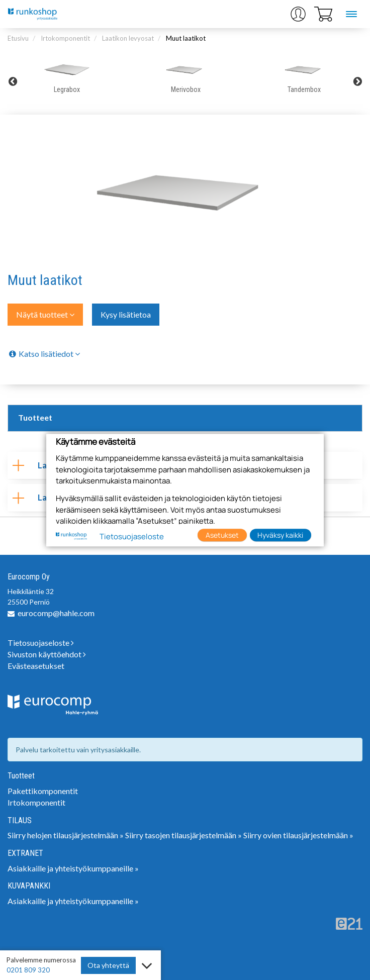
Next (357, 81)
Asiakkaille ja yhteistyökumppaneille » (73, 868)
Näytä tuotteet (45, 314)
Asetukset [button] (222, 535)
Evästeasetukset (36, 666)
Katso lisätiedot (44, 354)
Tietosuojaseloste (41, 643)
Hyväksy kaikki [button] (280, 535)
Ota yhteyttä (108, 965)
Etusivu (18, 38)
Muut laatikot (186, 38)
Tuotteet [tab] (35, 417)
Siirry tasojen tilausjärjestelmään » (183, 835)
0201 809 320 (28, 970)
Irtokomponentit (65, 38)
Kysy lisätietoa (126, 314)
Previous (13, 81)
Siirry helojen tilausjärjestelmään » (66, 835)
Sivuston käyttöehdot (47, 654)
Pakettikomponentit (43, 791)
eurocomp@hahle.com (56, 613)
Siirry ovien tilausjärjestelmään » (298, 835)
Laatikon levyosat (128, 38)
